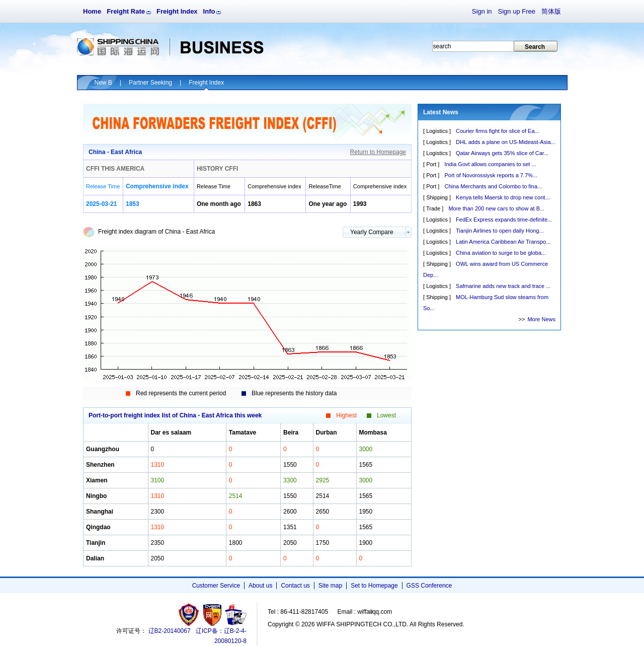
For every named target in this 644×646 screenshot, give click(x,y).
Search (535, 47)
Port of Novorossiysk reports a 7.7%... (491, 175)
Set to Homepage (374, 586)
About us (260, 586)
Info (209, 11)
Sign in (482, 11)
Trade (433, 208)
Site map (330, 586)
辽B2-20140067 (170, 631)
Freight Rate (126, 11)
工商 (190, 615)
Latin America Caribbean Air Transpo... (503, 242)
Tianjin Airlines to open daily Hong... (500, 231)
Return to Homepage (378, 152)
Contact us (295, 586)
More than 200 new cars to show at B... (496, 208)
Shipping (437, 197)
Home (92, 11)
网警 (213, 615)
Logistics (437, 131)
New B (103, 83)
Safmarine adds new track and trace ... (503, 286)
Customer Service (216, 586)
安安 (235, 615)
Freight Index (177, 11)
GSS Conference (429, 586)
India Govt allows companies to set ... (490, 164)
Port (431, 164)
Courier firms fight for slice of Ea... (498, 131)
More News (541, 319)
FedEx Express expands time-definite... (504, 220)
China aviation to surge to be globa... (501, 253)
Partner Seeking (150, 83)
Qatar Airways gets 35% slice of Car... (502, 153)
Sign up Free (517, 11)
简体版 (551, 11)
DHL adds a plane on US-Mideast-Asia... (506, 142)
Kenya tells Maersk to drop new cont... (503, 197)
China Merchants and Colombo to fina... (493, 186)
